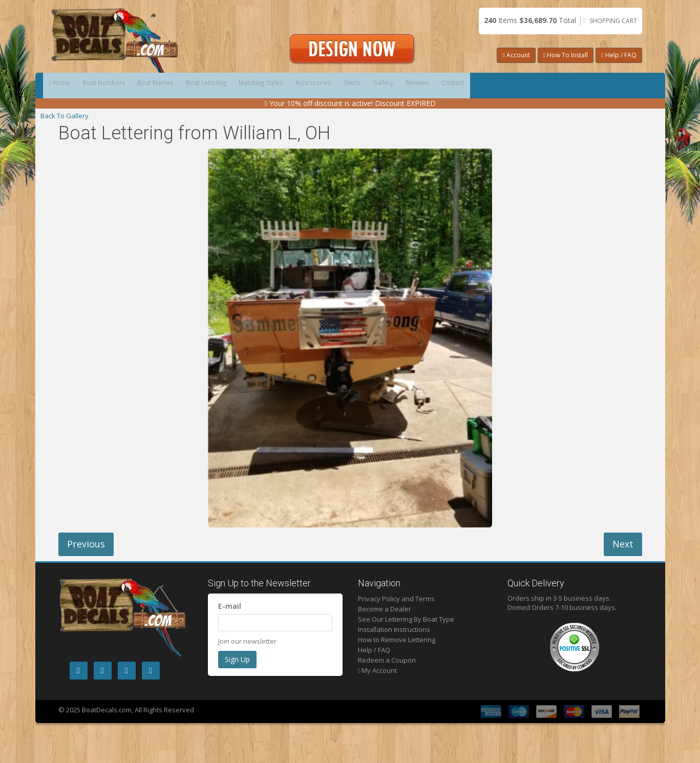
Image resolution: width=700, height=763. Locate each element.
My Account (378, 670)
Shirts (466, 86)
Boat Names (198, 86)
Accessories (410, 86)
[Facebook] (79, 671)
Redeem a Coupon (387, 660)
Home (68, 86)
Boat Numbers (129, 86)
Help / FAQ (619, 55)
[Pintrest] (127, 671)
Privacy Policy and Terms (396, 599)
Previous (86, 544)
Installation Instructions (394, 629)
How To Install (566, 55)
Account (516, 55)
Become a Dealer (385, 609)
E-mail (230, 606)
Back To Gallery (65, 116)
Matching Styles (340, 86)
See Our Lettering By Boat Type (406, 619)
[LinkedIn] (151, 671)
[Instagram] (103, 671)
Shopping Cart (613, 21)
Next (623, 544)
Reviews (566, 86)
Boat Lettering (266, 86)
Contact (618, 86)
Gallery (514, 86)
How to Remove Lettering (397, 640)
